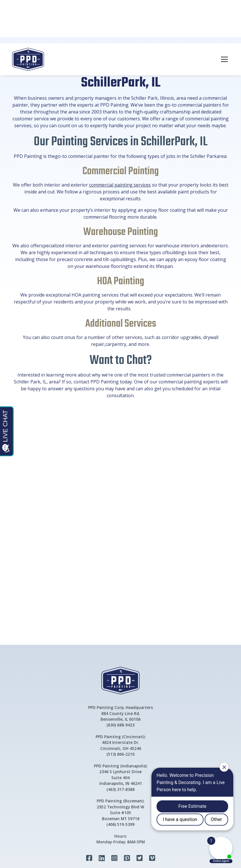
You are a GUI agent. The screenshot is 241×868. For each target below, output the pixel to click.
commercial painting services (120, 185)
